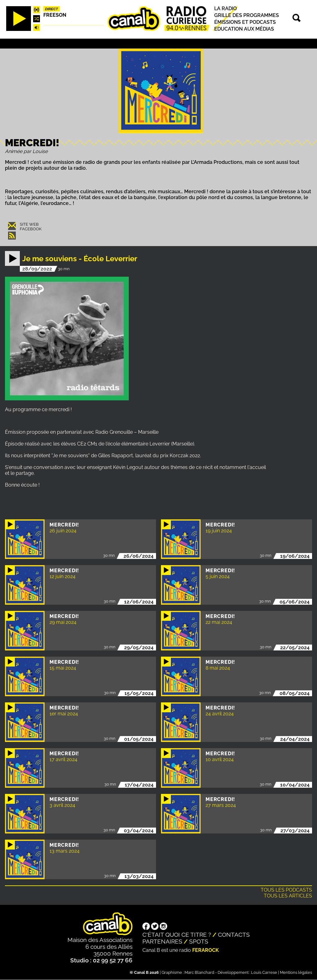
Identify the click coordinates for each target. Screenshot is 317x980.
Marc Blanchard (199, 972)
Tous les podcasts (286, 890)
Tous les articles (288, 896)
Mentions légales (296, 972)
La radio (226, 9)
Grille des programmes (247, 15)
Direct (52, 9)
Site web (29, 224)
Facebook (31, 229)
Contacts (234, 935)
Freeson (55, 15)
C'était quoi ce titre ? (177, 935)
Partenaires (162, 941)
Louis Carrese (264, 972)
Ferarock (206, 950)
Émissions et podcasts (245, 22)
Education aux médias (244, 29)
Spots (199, 941)
